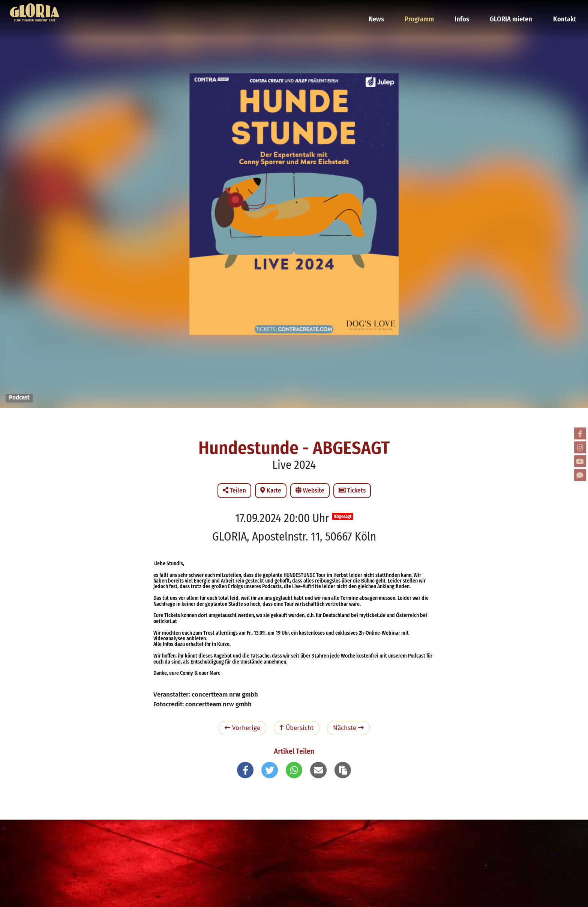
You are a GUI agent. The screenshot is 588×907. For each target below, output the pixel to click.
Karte (271, 490)
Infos (467, 9)
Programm (426, 9)
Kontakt (564, 9)
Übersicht (297, 728)
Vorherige (242, 728)
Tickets (352, 490)
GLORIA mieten (513, 9)
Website (310, 490)
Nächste (348, 728)
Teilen (234, 490)
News (385, 9)
